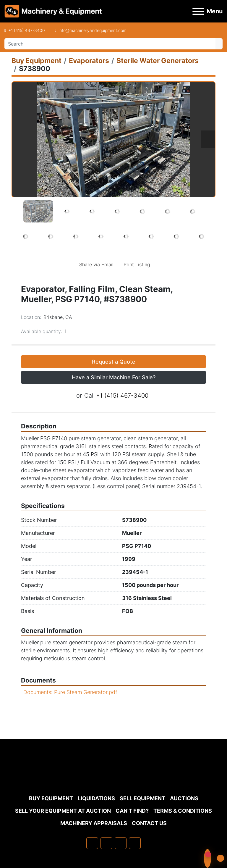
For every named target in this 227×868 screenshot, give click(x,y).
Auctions (184, 798)
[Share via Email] (95, 264)
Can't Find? (132, 811)
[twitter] (121, 843)
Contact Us (149, 823)
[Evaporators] (89, 60)
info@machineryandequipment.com (93, 30)
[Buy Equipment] (37, 60)
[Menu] (198, 11)
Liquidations (96, 798)
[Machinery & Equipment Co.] (113, 778)
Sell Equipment (142, 798)
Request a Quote (114, 362)
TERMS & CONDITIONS (183, 811)
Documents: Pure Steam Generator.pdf (70, 692)
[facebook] (92, 843)
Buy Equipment (51, 798)
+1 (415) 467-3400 (27, 30)
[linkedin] (106, 843)
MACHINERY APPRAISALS (94, 823)
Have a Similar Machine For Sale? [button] (114, 377)
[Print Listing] (136, 264)
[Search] (110, 44)
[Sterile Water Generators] (158, 60)
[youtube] (135, 843)
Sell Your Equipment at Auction (63, 811)
